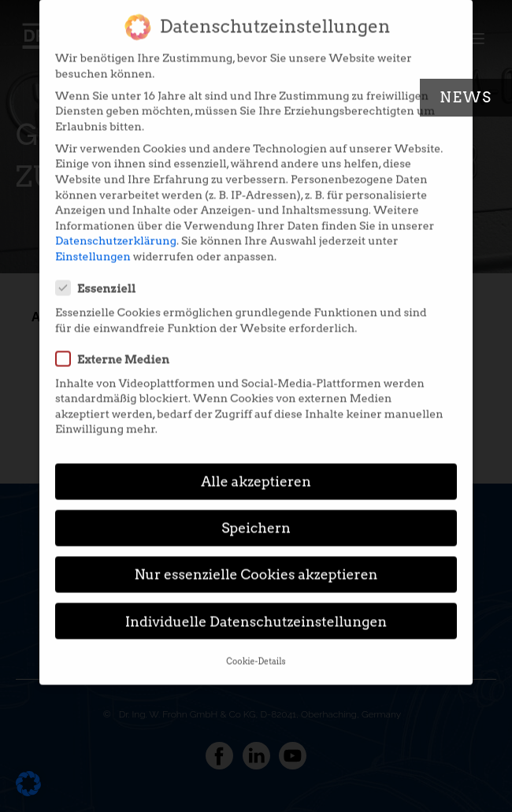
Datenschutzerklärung (116, 228)
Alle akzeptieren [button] (256, 468)
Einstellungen (93, 243)
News (466, 97)
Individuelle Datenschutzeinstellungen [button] (256, 608)
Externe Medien (117, 345)
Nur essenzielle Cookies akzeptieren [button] (256, 561)
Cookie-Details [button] (256, 648)
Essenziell (101, 275)
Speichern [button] (256, 515)
